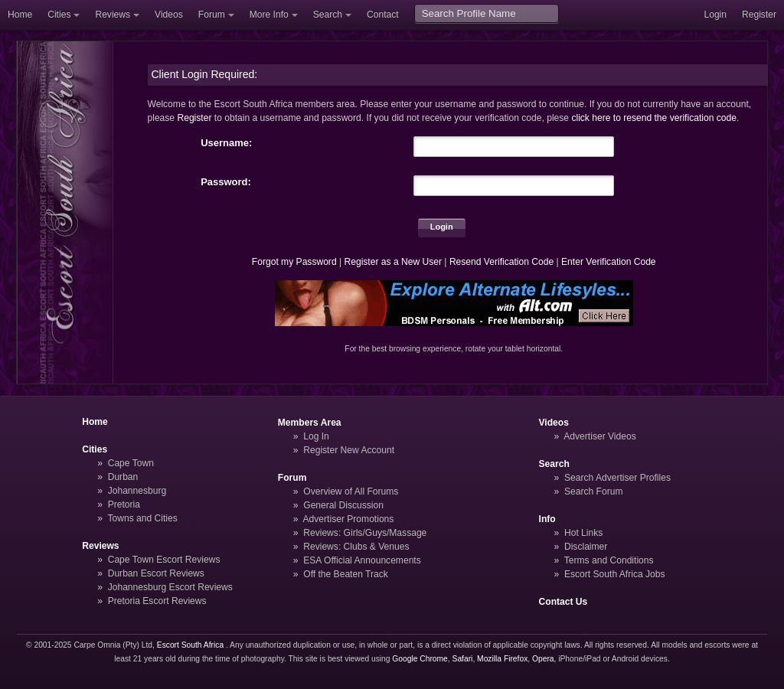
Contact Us (563, 602)
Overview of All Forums (351, 491)
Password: (226, 182)
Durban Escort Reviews (156, 573)
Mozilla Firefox (502, 659)
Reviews (113, 15)
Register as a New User (393, 262)
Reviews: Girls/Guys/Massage (365, 533)
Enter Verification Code (609, 262)
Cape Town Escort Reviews (164, 560)
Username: (226, 143)
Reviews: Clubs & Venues (356, 547)
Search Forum (594, 491)
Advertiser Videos (599, 436)
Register (759, 15)
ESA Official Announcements (362, 560)
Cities (59, 15)
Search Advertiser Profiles (617, 478)
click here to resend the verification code (654, 118)
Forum (212, 15)
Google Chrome (420, 659)
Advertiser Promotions (349, 519)
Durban (123, 477)
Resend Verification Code (501, 262)
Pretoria (124, 505)
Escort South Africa (190, 645)
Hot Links (583, 533)
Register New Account (349, 450)
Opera (543, 659)
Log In (316, 436)
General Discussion (343, 505)
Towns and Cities (142, 518)
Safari (463, 659)
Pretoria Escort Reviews (157, 601)
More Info (269, 15)
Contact (383, 15)
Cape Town (131, 463)
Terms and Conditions (609, 560)
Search (328, 15)
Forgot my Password (294, 262)
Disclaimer (586, 547)
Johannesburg (137, 491)
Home (20, 15)
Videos (169, 15)
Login (715, 15)
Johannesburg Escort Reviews (170, 587)
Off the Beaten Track (346, 574)
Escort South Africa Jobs (615, 574)
